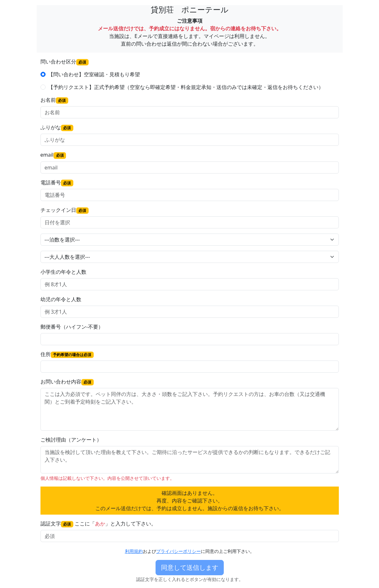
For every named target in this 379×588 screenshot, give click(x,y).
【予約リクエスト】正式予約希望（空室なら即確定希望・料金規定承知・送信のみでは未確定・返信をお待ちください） (186, 87)
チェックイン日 (65, 210)
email (53, 155)
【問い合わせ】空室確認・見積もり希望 (94, 74)
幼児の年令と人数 (61, 299)
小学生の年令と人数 (63, 272)
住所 (67, 354)
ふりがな (57, 127)
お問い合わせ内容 (67, 382)
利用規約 (134, 551)
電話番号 (57, 183)
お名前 (55, 100)
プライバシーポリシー (179, 551)
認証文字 (57, 524)
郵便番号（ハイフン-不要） (72, 327)
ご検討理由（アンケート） (71, 440)
